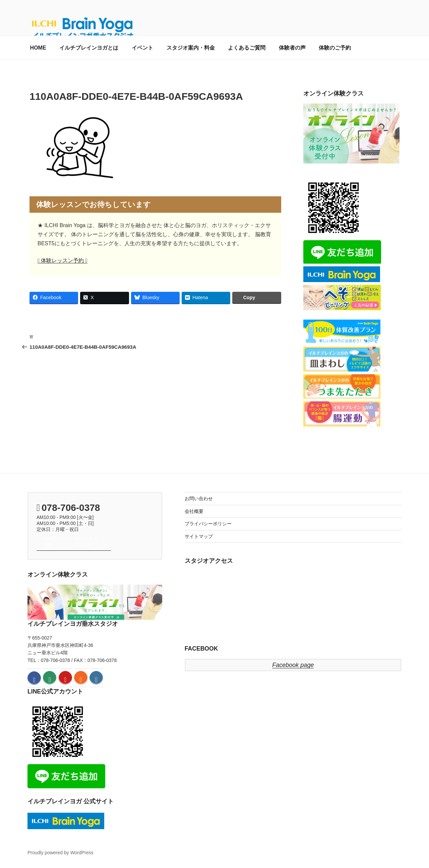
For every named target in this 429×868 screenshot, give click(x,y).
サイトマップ (199, 536)
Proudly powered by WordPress (60, 853)
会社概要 (194, 511)
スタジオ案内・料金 (191, 48)
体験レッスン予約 (63, 260)
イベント (142, 48)
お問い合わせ (199, 498)
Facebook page (293, 665)
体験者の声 (292, 48)
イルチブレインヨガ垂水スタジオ (73, 624)
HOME (38, 48)
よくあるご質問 (247, 48)
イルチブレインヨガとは (89, 48)
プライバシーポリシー (208, 524)
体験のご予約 (335, 48)
